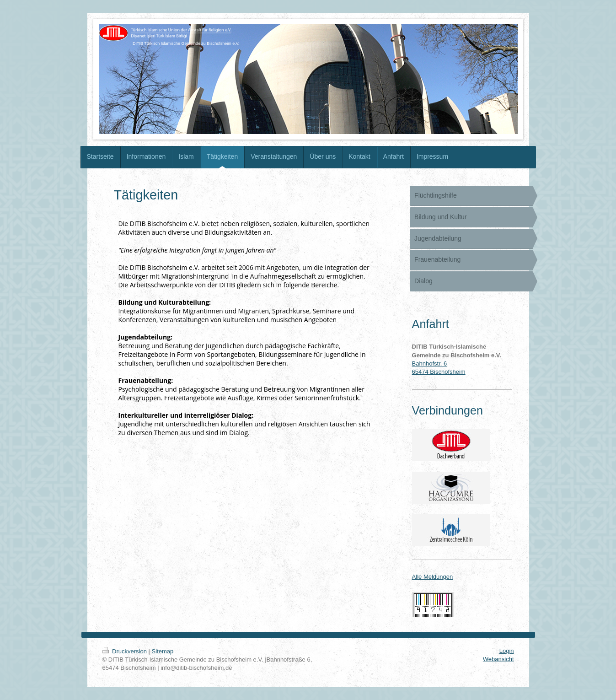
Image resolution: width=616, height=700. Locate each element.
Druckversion (126, 651)
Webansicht (498, 659)
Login (507, 651)
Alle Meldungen (433, 577)
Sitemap (163, 651)
